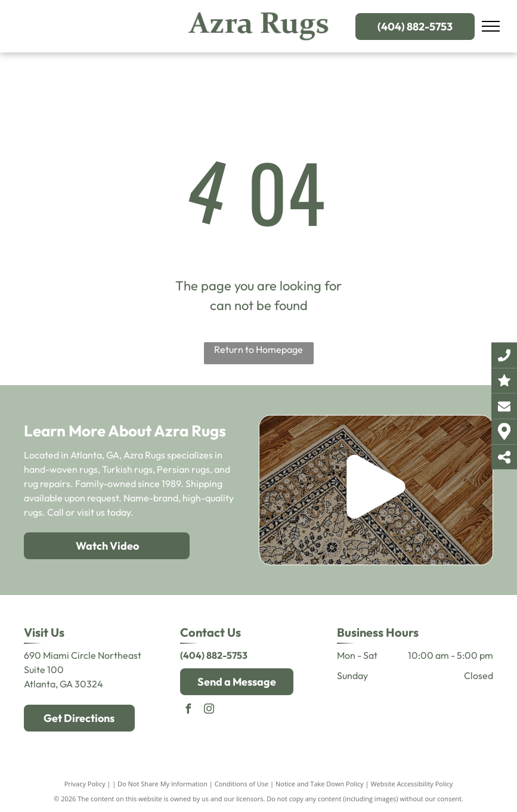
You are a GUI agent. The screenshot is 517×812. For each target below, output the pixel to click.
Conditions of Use (242, 784)
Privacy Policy (85, 784)
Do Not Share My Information (162, 784)
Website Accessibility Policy (411, 784)
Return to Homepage (258, 349)
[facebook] (188, 710)
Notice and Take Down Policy (320, 784)
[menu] (491, 26)
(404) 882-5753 (214, 655)
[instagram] (209, 710)
